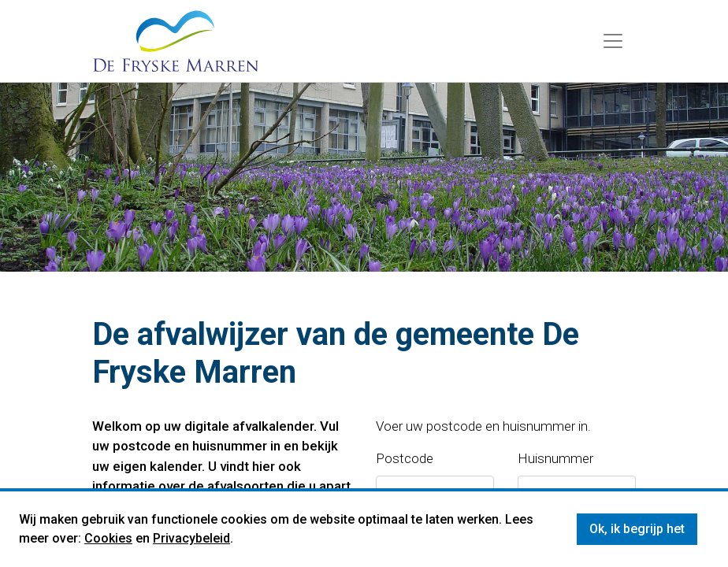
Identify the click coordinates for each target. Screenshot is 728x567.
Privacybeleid (191, 538)
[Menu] (613, 41)
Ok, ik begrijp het (637, 529)
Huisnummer (555, 458)
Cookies (108, 538)
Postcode (405, 458)
